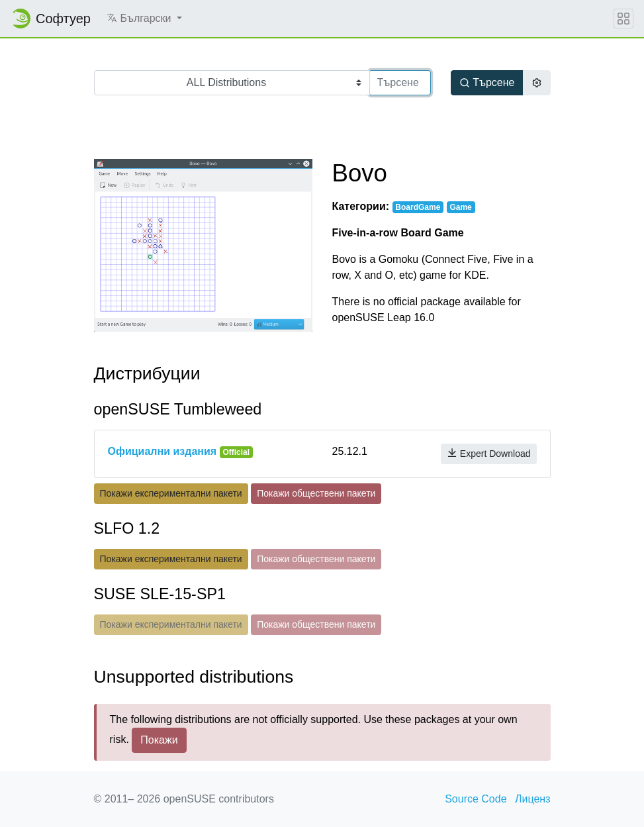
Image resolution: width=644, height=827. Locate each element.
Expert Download (489, 453)
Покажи (159, 740)
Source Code (476, 799)
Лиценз (533, 799)
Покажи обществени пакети (316, 493)
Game (460, 207)
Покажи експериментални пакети (171, 493)
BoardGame (418, 207)
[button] (144, 19)
